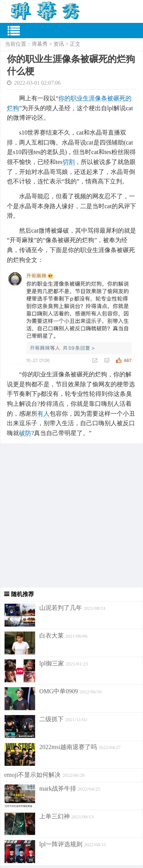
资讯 (59, 44)
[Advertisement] (71, 515)
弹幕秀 (40, 44)
